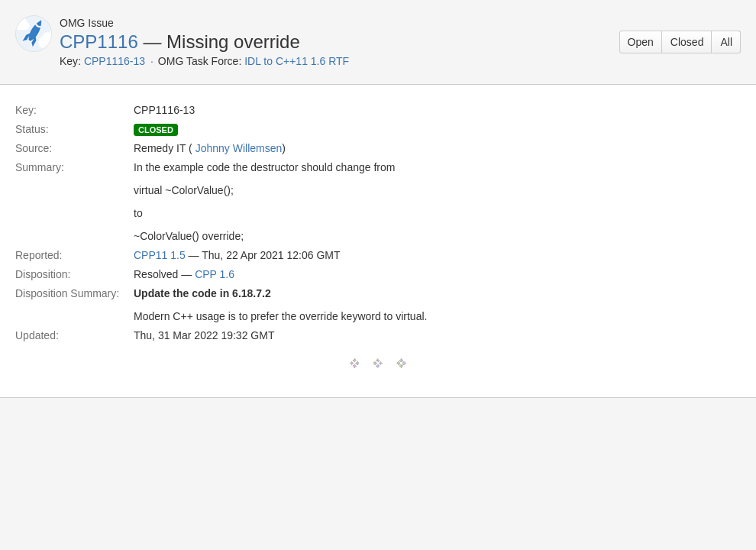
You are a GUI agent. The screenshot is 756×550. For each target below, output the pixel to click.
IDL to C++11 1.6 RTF (297, 61)
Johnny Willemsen (239, 148)
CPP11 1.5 (160, 255)
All (726, 42)
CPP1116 (99, 42)
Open (641, 42)
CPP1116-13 (115, 61)
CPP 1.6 (215, 274)
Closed (687, 42)
